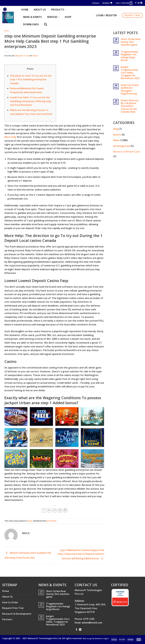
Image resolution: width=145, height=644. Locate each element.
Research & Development (17, 614)
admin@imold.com (92, 623)
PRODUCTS (59, 10)
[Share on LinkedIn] (65, 510)
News (7, 31)
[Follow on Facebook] (136, 3)
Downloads (31, 24)
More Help (10, 137)
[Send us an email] (139, 3)
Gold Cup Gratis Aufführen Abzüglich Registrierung (130, 89)
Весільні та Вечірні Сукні (126, 152)
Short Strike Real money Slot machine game (131, 42)
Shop (68, 17)
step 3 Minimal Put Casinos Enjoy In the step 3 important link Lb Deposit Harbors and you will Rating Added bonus (81, 554)
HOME (25, 10)
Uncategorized (122, 146)
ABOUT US (40, 10)
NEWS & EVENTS (32, 17)
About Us (8, 597)
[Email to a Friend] (54, 510)
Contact (96, 3)
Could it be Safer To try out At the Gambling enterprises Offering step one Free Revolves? (31, 101)
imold (35, 56)
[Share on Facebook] (44, 510)
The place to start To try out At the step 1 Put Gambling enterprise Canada (31, 79)
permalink (52, 521)
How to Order (10, 602)
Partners (7, 619)
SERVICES (53, 17)
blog (116, 129)
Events (117, 135)
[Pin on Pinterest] (60, 510)
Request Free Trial (13, 608)
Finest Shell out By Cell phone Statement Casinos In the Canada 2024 (130, 106)
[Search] (46, 24)
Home (6, 591)
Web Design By (96, 639)
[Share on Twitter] (49, 510)
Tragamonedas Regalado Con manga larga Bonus (129, 56)
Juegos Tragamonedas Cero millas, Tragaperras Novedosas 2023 (130, 73)
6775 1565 (89, 619)
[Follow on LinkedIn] (141, 3)
